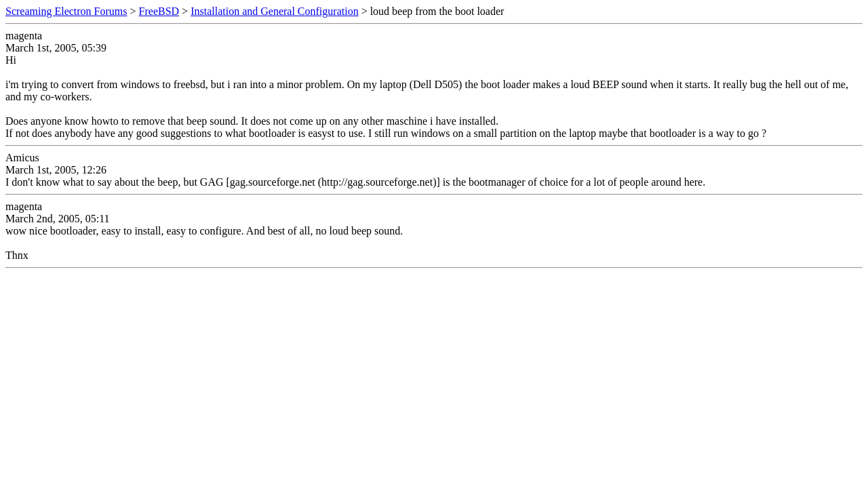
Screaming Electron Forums (66, 11)
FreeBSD (159, 11)
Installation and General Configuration (274, 11)
